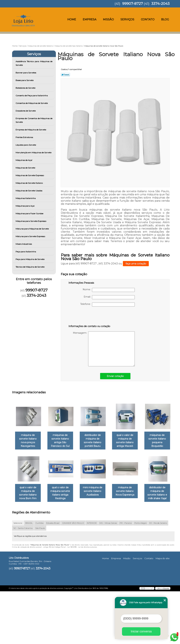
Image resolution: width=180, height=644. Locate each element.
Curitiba (39, 576)
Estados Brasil (53, 576)
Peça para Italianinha (26, 252)
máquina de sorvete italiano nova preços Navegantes (29, 439)
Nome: (109, 290)
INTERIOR (92, 576)
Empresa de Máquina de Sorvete (31, 130)
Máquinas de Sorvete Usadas (29, 191)
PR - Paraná (126, 576)
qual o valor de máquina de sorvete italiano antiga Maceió (129, 441)
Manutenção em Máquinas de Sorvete (34, 153)
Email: (109, 297)
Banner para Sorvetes (26, 73)
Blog (165, 19)
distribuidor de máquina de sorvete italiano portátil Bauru (96, 441)
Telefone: (107, 305)
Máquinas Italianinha (26, 198)
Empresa (90, 19)
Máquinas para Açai (25, 206)
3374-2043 (160, 4)
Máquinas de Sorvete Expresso (30, 175)
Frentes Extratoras (25, 137)
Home (72, 19)
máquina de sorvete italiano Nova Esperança (29, 544)
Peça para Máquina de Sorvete (30, 259)
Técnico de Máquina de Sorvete (30, 267)
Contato (148, 19)
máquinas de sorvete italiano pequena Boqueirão (29, 491)
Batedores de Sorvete (26, 88)
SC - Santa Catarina (23, 581)
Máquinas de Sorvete (26, 168)
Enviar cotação (115, 376)
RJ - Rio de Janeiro (158, 576)
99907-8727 (133, 4)
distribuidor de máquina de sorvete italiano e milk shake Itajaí (62, 546)
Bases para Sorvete (25, 80)
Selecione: (18, 576)
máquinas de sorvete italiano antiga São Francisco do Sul (62, 441)
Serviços (127, 19)
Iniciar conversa (141, 631)
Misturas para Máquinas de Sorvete (32, 229)
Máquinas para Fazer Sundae (30, 213)
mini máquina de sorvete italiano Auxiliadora (130, 491)
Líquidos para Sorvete (26, 145)
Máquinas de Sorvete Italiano (29, 183)
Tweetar (65, 75)
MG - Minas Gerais (108, 576)
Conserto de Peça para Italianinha (32, 96)
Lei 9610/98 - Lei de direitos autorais (82, 600)
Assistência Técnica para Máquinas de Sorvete (34, 63)
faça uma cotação (136, 264)
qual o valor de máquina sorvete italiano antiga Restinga (96, 493)
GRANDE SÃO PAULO (73, 576)
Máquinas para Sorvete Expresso (31, 221)
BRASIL (29, 576)
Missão (108, 19)
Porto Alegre (140, 576)
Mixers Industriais (24, 244)
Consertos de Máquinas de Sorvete (32, 103)
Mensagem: (104, 349)
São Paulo (40, 581)
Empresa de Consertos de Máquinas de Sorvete (34, 120)
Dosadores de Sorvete (26, 111)
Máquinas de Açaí (24, 160)
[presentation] (90, 316)
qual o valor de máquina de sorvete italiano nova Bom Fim (62, 493)
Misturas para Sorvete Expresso (31, 236)
